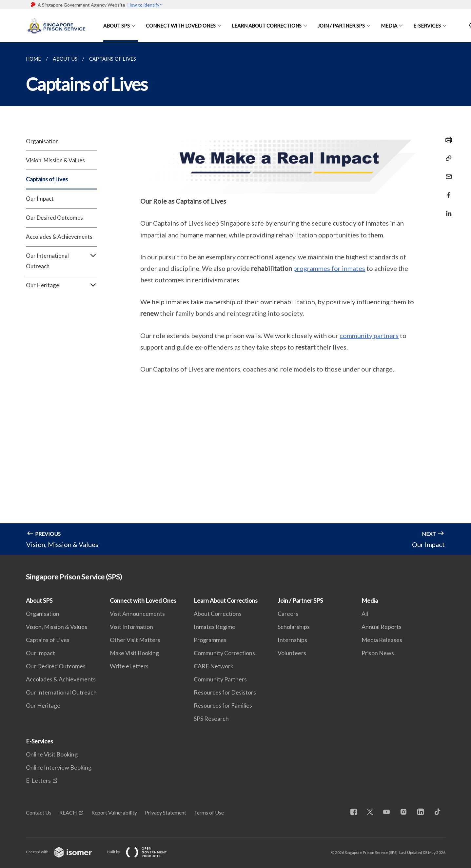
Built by (142, 852)
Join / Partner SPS (341, 26)
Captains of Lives (47, 179)
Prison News (378, 653)
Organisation (42, 141)
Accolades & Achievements (59, 237)
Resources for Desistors (225, 692)
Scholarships (294, 627)
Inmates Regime (215, 627)
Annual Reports (382, 627)
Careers (288, 614)
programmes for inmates (329, 268)
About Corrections (218, 614)
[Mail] (447, 173)
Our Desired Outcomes (54, 218)
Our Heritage (61, 285)
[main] (235, 299)
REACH (68, 812)
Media (389, 26)
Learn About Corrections (267, 26)
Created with (64, 852)
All (365, 614)
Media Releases (382, 640)
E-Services (427, 26)
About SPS (117, 26)
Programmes (210, 640)
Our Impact (40, 199)
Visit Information (131, 627)
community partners (369, 335)
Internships (292, 640)
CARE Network (214, 666)
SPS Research (211, 718)
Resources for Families (223, 705)
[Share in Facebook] (447, 191)
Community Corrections (224, 653)
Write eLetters (129, 666)
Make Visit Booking (134, 653)
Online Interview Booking (59, 767)
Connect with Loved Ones (181, 26)
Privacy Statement (166, 812)
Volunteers (292, 653)
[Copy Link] (447, 158)
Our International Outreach (61, 261)
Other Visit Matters (135, 640)
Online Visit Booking (52, 754)
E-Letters (38, 780)
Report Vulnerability (114, 812)
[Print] (447, 140)
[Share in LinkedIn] (447, 209)
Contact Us (39, 812)
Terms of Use (209, 812)
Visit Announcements (137, 614)
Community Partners (220, 679)
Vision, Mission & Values (55, 160)
